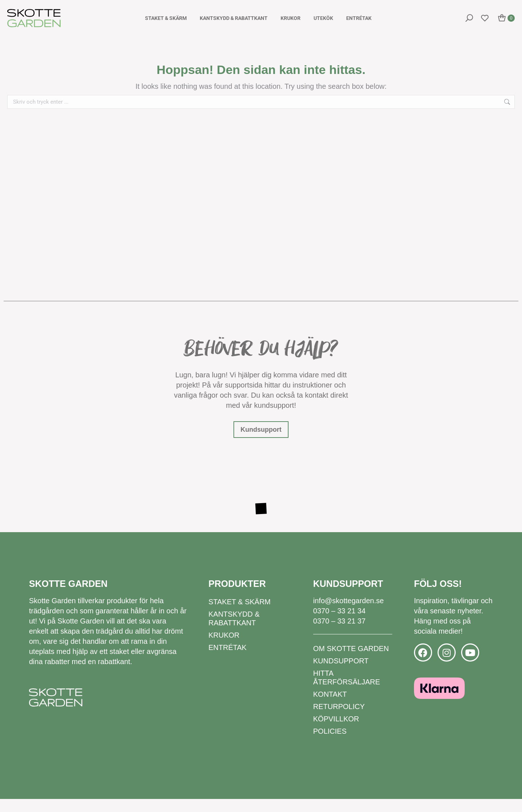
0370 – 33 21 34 (339, 624)
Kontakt (330, 707)
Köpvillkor (336, 732)
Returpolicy (339, 720)
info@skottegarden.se (349, 614)
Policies (330, 744)
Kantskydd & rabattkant (234, 631)
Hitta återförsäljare (347, 691)
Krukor (224, 648)
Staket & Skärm (240, 615)
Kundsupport (341, 674)
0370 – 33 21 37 (339, 634)
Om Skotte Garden (351, 662)
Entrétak (227, 660)
